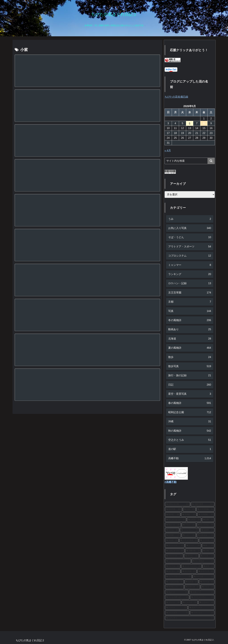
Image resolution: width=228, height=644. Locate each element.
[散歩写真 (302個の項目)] (174, 509)
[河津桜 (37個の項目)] (189, 515)
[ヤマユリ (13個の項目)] (176, 608)
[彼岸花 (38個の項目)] (173, 515)
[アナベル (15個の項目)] (207, 582)
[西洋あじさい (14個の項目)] (174, 587)
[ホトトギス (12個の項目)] (177, 613)
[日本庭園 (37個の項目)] (206, 515)
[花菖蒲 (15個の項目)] (191, 582)
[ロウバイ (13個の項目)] (173, 602)
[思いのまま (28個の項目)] (206, 525)
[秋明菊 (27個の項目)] (173, 535)
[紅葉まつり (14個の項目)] (202, 592)
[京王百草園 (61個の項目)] (205, 509)
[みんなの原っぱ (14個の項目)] (177, 597)
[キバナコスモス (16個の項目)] (191, 566)
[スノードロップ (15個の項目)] (178, 577)
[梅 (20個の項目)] (208, 546)
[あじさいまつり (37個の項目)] (176, 520)
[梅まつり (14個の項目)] (177, 592)
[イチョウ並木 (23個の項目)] (189, 540)
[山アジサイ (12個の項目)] (190, 618)
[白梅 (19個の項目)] (208, 551)
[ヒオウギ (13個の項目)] (190, 602)
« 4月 (168, 151)
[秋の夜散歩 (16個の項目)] (203, 561)
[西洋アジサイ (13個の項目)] (201, 608)
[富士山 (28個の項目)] (172, 530)
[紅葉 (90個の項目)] (189, 509)
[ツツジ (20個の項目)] (193, 546)
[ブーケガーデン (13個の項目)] (202, 597)
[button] (211, 161)
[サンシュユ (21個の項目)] (175, 546)
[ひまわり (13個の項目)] (206, 602)
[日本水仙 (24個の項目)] (206, 535)
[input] (190, 161)
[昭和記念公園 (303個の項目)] (178, 504)
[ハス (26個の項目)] (189, 535)
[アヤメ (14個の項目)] (208, 587)
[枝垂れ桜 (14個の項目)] (192, 587)
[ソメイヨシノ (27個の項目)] (190, 530)
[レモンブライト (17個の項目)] (178, 561)
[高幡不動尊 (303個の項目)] (203, 504)
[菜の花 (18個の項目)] (191, 556)
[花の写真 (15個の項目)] (189, 571)
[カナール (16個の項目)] (173, 566)
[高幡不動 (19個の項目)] (193, 551)
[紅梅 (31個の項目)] (208, 520)
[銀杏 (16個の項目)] (208, 566)
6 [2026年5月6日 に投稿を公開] (190, 123)
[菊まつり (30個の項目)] (173, 525)
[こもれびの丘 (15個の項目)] (174, 582)
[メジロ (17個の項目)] (207, 556)
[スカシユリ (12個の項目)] (202, 613)
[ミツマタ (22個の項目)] (207, 540)
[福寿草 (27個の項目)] (207, 530)
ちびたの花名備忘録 (176, 97)
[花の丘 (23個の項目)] (172, 540)
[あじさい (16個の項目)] (173, 571)
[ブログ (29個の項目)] (189, 525)
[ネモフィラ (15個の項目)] (206, 571)
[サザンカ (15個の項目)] (203, 577)
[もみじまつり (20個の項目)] (175, 551)
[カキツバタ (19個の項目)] (174, 556)
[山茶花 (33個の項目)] (194, 520)
